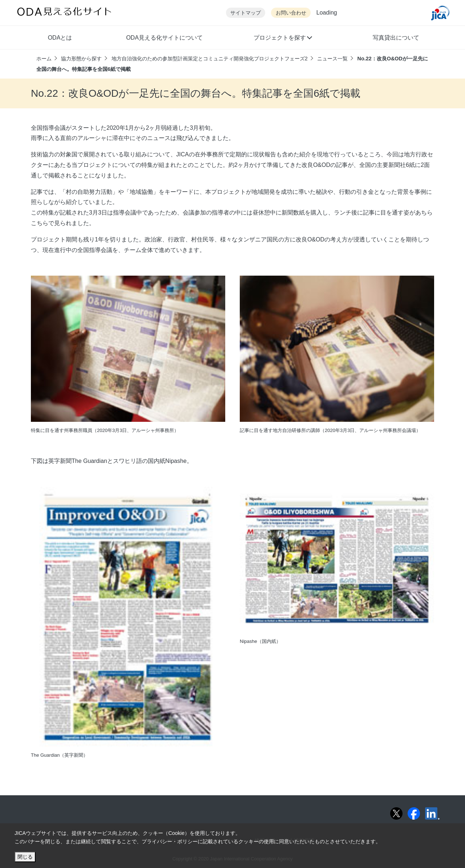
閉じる (25, 857)
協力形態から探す (81, 59)
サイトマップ (246, 13)
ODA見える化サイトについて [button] (164, 38)
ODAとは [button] (60, 38)
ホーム (44, 59)
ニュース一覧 (332, 59)
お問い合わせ (291, 13)
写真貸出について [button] (396, 38)
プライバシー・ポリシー (170, 841)
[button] (282, 39)
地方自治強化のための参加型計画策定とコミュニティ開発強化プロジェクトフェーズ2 (210, 59)
